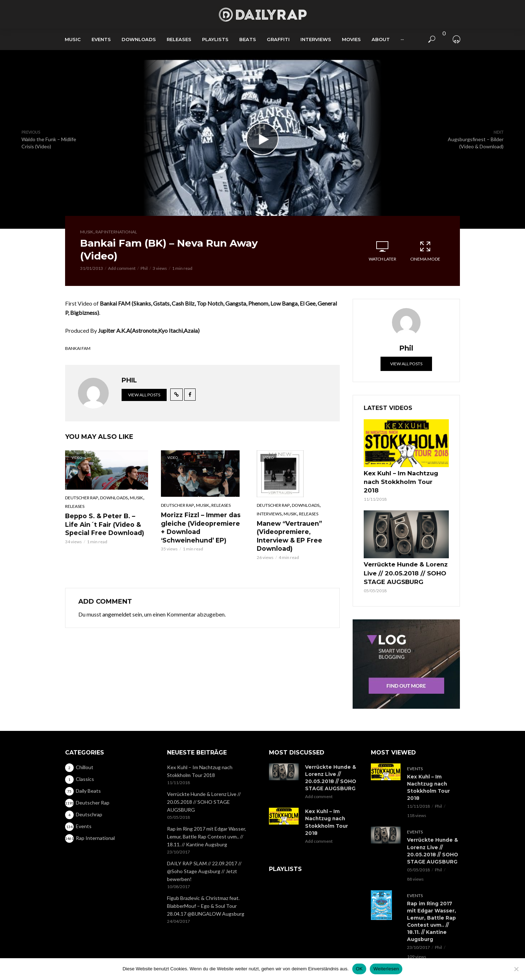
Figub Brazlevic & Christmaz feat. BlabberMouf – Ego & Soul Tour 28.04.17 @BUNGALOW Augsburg (206, 880)
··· (402, 39)
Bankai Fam (78, 348)
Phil (144, 268)
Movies (351, 39)
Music (73, 39)
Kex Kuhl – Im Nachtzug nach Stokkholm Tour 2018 (403, 476)
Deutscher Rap (82, 498)
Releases (179, 39)
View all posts (144, 395)
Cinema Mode (425, 251)
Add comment (122, 268)
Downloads (139, 39)
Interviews (316, 39)
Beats (248, 39)
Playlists (215, 39)
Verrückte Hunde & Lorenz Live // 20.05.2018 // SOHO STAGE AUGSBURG (400, 559)
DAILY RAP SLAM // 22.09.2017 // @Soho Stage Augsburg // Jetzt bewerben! (204, 846)
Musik (87, 232)
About (381, 39)
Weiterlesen (386, 969)
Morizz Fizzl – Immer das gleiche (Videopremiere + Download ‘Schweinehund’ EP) (202, 526)
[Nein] (516, 969)
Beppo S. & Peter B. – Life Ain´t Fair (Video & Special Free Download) (106, 523)
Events (101, 39)
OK (359, 969)
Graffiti (278, 39)
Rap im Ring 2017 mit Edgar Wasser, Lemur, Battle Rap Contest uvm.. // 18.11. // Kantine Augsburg (207, 811)
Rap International (116, 232)
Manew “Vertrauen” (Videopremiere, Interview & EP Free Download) (298, 531)
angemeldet (117, 604)
